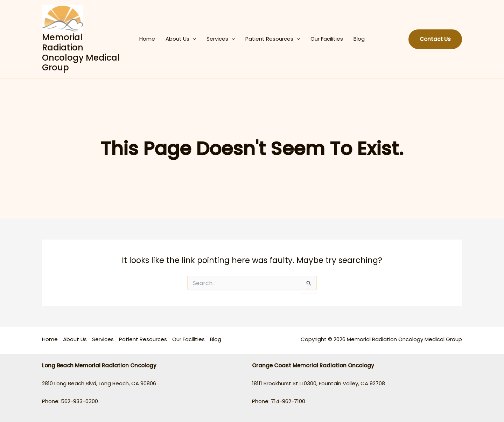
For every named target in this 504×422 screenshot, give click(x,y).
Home (147, 39)
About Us (181, 39)
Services (221, 39)
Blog (359, 39)
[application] (193, 39)
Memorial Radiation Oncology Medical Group (81, 52)
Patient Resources (273, 39)
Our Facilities (327, 39)
